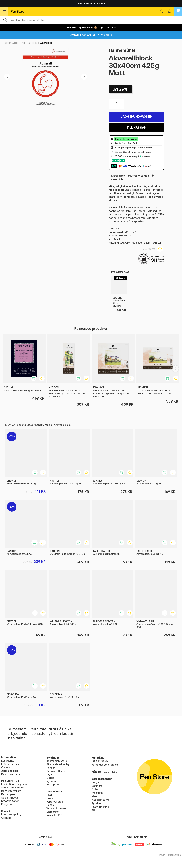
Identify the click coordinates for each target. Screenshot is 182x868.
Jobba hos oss (10, 771)
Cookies (6, 818)
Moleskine (53, 812)
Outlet (50, 778)
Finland (96, 789)
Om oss (6, 767)
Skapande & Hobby (58, 764)
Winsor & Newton (57, 808)
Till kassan (136, 128)
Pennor (51, 768)
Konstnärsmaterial (57, 761)
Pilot (49, 795)
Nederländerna (101, 800)
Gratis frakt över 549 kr (91, 4)
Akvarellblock (47, 43)
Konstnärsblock (29, 43)
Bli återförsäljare (11, 791)
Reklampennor (10, 794)
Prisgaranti (8, 804)
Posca (50, 805)
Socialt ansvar (10, 798)
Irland (95, 796)
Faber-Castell (55, 802)
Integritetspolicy (11, 814)
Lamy (50, 798)
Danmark (97, 786)
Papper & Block (11, 43)
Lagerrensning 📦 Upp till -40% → (91, 28)
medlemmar (147, 148)
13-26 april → (91, 35)
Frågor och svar (10, 764)
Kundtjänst (8, 761)
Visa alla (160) (55, 815)
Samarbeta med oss (13, 788)
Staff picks (53, 784)
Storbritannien (100, 807)
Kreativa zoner (10, 801)
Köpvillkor (7, 811)
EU (93, 810)
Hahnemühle (122, 50)
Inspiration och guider (14, 784)
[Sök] (91, 20)
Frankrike (97, 793)
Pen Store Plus (10, 781)
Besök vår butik (11, 774)
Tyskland (97, 803)
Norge (95, 782)
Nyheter (51, 781)
